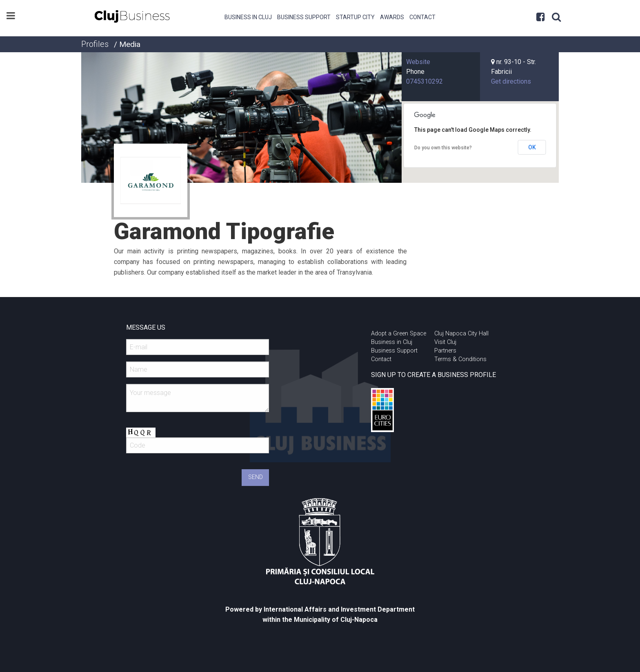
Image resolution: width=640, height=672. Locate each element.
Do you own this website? (443, 148)
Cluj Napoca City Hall (461, 334)
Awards (392, 17)
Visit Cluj (445, 342)
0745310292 (424, 81)
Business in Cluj (248, 17)
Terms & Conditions (460, 359)
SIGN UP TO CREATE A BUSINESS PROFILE (433, 375)
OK (532, 147)
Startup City (355, 17)
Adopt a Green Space (399, 334)
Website (418, 62)
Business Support (304, 17)
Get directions (511, 81)
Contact (422, 17)
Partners (445, 351)
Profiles (95, 44)
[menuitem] (248, 16)
